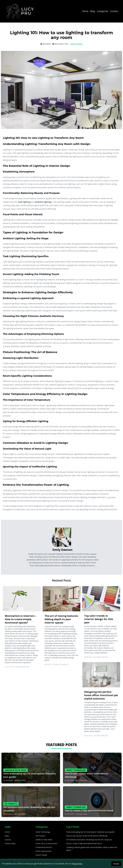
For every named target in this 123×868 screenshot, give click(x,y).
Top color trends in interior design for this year (99, 619)
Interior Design (41, 855)
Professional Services (44, 847)
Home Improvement (43, 851)
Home (85, 11)
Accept (116, 864)
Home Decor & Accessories (46, 843)
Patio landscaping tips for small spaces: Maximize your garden (90, 832)
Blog (93, 11)
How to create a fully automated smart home (84, 843)
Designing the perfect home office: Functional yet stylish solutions (101, 695)
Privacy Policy (10, 843)
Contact (114, 11)
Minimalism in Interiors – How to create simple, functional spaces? (21, 619)
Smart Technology (43, 832)
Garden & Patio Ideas (44, 840)
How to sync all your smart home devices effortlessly (87, 836)
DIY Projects (40, 836)
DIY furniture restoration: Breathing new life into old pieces (89, 840)
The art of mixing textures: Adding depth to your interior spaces (61, 619)
